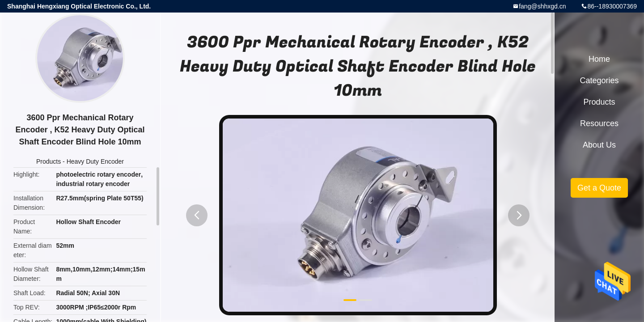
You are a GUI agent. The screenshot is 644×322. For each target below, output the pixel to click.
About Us (599, 145)
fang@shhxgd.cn (542, 6)
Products (49, 161)
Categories (599, 80)
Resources (599, 123)
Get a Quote (599, 188)
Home (599, 59)
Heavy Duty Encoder (95, 161)
